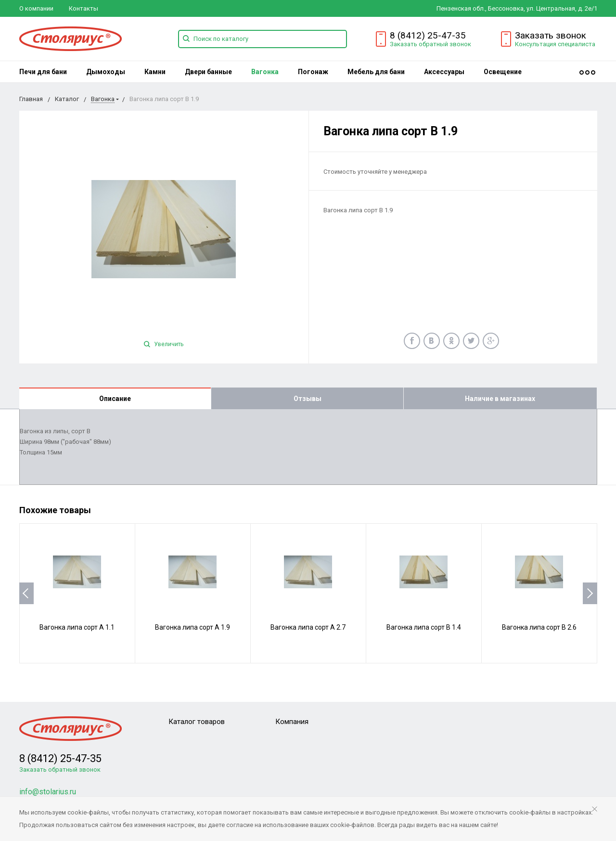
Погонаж (313, 72)
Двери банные (208, 72)
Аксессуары (444, 72)
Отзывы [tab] (308, 399)
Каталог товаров (197, 722)
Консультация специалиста (555, 44)
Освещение (503, 72)
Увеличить (164, 344)
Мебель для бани (376, 72)
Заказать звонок (551, 35)
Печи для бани (43, 72)
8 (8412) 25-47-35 (428, 35)
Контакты (83, 8)
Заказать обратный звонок (430, 44)
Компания (292, 722)
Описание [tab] (115, 399)
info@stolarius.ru (48, 792)
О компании (36, 8)
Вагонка (265, 72)
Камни (155, 72)
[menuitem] (43, 72)
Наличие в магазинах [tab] (500, 399)
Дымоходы (106, 72)
